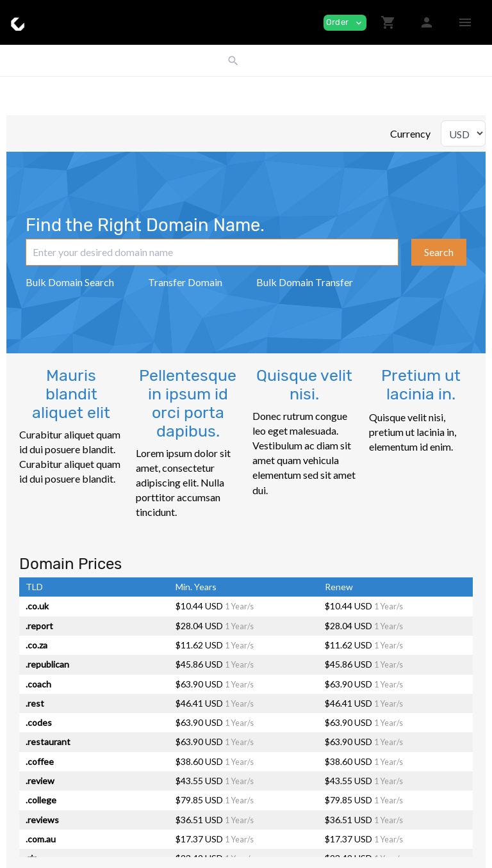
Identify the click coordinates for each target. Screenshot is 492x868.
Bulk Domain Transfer (305, 282)
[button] (388, 22)
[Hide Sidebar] (465, 22)
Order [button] (345, 23)
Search (439, 252)
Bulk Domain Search (70, 282)
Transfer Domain (185, 282)
